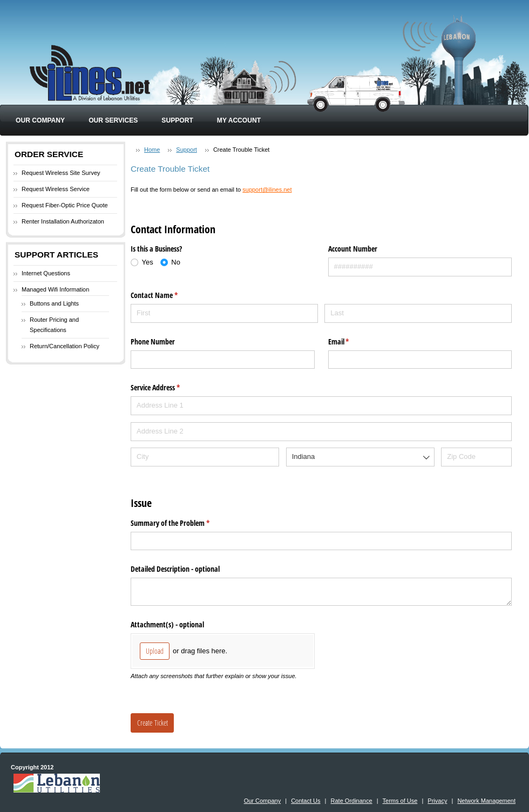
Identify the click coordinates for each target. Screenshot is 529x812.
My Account (239, 120)
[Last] (418, 313)
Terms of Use (400, 801)
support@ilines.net (267, 190)
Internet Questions (46, 273)
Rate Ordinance (352, 801)
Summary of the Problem (183, 523)
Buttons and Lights (54, 303)
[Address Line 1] (321, 406)
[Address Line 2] (321, 432)
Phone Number (153, 341)
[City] (205, 457)
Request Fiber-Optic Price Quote (65, 205)
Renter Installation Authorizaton (63, 221)
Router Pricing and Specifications (54, 325)
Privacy (437, 801)
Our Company (40, 120)
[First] (224, 313)
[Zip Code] (476, 457)
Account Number (353, 249)
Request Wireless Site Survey (61, 173)
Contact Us (306, 801)
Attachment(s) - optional (167, 624)
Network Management (486, 801)
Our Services (113, 120)
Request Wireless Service (56, 189)
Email (351, 342)
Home (152, 150)
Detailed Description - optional (175, 569)
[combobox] (360, 457)
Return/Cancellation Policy (65, 346)
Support (177, 120)
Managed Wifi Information (55, 289)
